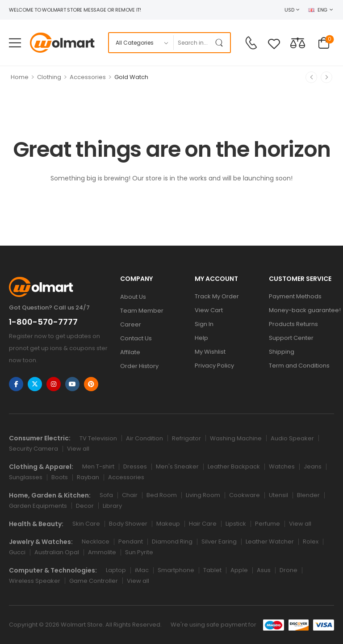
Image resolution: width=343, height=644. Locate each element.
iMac (142, 570)
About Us (133, 297)
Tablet (212, 570)
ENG (318, 10)
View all (78, 449)
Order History (139, 366)
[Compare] (298, 43)
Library (112, 506)
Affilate (130, 352)
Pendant (131, 542)
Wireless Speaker (35, 581)
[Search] (192, 43)
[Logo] (62, 43)
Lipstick (236, 524)
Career (131, 324)
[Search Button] (221, 43)
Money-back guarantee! (301, 310)
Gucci (17, 552)
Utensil (278, 495)
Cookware (245, 495)
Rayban (88, 477)
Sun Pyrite (139, 552)
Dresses (135, 466)
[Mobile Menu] (15, 43)
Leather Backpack (234, 466)
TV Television (98, 438)
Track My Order (217, 296)
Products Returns (293, 324)
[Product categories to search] (141, 43)
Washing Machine (236, 438)
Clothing (49, 77)
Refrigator (186, 438)
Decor (85, 506)
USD (289, 10)
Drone (289, 570)
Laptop (116, 570)
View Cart (209, 310)
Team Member (142, 311)
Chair (130, 495)
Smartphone (176, 570)
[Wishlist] (274, 44)
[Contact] (251, 43)
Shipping (282, 352)
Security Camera (33, 449)
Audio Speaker (292, 438)
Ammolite (102, 552)
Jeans (313, 466)
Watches (282, 466)
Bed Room (162, 495)
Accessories (88, 77)
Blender (308, 495)
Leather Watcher (270, 542)
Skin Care (86, 524)
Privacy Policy (214, 366)
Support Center (291, 338)
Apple (239, 570)
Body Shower (128, 524)
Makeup (168, 524)
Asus (264, 570)
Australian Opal (57, 552)
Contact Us (136, 338)
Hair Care (203, 524)
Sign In (204, 324)
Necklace (96, 542)
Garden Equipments (38, 506)
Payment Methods (295, 296)
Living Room (203, 495)
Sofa (106, 495)
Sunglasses (26, 477)
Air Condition (144, 438)
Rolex (311, 542)
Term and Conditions (299, 366)
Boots (60, 477)
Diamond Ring (172, 542)
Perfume (268, 524)
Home (20, 77)
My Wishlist (210, 352)
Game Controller (94, 581)
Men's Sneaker (177, 466)
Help (201, 338)
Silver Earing (219, 542)
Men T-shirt (98, 466)
